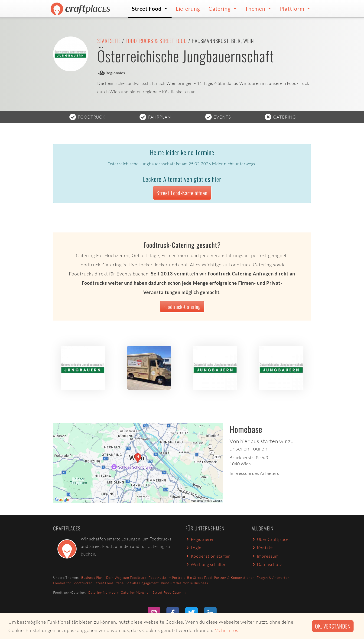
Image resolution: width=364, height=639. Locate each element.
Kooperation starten (208, 556)
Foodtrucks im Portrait (167, 578)
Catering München (136, 592)
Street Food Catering (170, 592)
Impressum (265, 556)
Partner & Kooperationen (234, 578)
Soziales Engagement (142, 583)
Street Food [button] (147, 9)
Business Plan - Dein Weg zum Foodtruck (114, 578)
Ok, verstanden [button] (333, 626)
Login (193, 548)
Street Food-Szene (109, 583)
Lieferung (188, 9)
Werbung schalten (206, 564)
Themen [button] (256, 9)
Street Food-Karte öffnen (182, 193)
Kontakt (262, 548)
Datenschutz (267, 564)
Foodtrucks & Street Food (156, 41)
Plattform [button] (292, 9)
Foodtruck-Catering (182, 307)
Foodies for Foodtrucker (73, 583)
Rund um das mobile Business (184, 583)
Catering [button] (220, 9)
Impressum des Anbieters (254, 473)
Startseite (109, 41)
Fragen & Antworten (273, 578)
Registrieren (200, 539)
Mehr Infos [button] (226, 630)
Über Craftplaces (271, 539)
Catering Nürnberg (103, 592)
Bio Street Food (200, 578)
